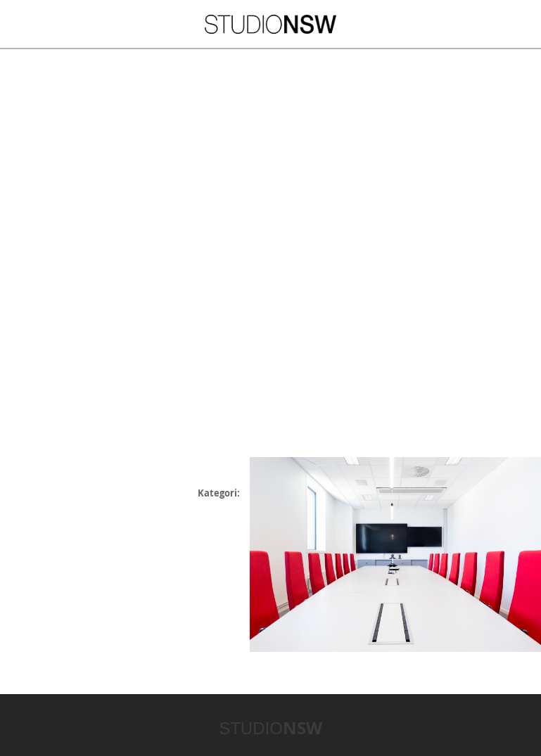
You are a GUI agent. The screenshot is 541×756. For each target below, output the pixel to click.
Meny (41, 23)
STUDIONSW (270, 24)
